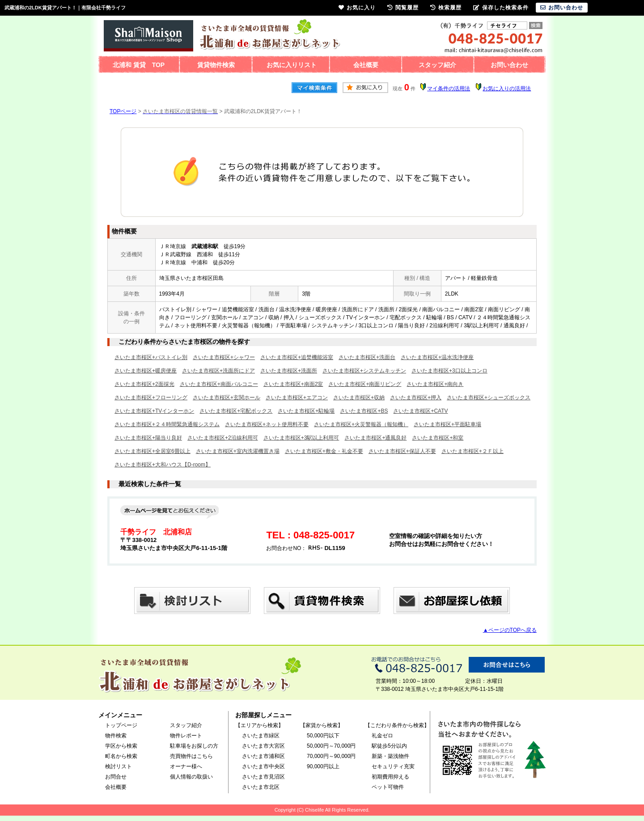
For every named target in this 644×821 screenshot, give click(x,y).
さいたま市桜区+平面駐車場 (447, 424)
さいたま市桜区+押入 (416, 398)
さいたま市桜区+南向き (435, 384)
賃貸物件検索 (216, 65)
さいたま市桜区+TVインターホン (154, 411)
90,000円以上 (323, 766)
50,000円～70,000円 (331, 746)
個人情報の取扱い (191, 777)
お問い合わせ (509, 65)
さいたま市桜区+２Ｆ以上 (472, 451)
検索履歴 (446, 8)
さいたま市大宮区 (263, 746)
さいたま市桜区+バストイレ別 (151, 357)
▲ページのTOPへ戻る (510, 630)
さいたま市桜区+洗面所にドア (218, 371)
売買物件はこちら (191, 756)
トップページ (121, 725)
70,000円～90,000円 (331, 756)
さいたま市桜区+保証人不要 (402, 451)
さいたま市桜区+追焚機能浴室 (297, 357)
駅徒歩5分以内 (389, 746)
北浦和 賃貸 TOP (139, 65)
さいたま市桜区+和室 (438, 438)
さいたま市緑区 (261, 736)
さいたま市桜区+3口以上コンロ (449, 371)
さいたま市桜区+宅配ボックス (236, 411)
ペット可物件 (388, 787)
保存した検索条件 (501, 8)
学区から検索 (121, 746)
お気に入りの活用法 (507, 89)
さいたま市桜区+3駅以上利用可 (301, 438)
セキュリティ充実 (393, 766)
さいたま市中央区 (263, 766)
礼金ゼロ (382, 736)
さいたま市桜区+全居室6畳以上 (153, 451)
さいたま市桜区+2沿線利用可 (223, 438)
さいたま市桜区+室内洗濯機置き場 (238, 451)
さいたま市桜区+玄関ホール (227, 398)
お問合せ (116, 777)
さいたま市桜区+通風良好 (375, 438)
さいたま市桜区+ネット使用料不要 (267, 424)
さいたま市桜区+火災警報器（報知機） (361, 424)
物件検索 (116, 736)
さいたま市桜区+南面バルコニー (219, 384)
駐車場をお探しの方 (194, 746)
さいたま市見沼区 (263, 777)
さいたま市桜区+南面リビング (365, 384)
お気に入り (357, 8)
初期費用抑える (390, 777)
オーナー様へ (186, 766)
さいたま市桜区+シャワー (224, 357)
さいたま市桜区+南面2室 (293, 384)
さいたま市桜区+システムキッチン (364, 371)
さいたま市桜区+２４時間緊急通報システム (167, 424)
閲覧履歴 (403, 8)
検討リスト (119, 766)
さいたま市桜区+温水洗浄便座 (437, 357)
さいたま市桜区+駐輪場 (306, 411)
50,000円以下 (323, 736)
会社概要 (366, 65)
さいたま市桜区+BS (364, 411)
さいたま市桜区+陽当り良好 (148, 438)
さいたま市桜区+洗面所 (289, 371)
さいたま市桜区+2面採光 (144, 384)
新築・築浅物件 (390, 756)
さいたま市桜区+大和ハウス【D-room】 (163, 465)
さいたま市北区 (261, 787)
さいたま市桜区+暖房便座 (146, 371)
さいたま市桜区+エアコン (297, 398)
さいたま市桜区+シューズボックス (489, 398)
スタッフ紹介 (437, 65)
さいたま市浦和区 (263, 756)
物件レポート (186, 736)
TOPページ (123, 111)
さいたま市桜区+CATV (420, 411)
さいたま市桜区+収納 (359, 398)
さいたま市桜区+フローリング (151, 398)
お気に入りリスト (292, 65)
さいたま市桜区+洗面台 (367, 357)
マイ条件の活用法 (449, 89)
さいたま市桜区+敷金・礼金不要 (324, 451)
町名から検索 (121, 756)
